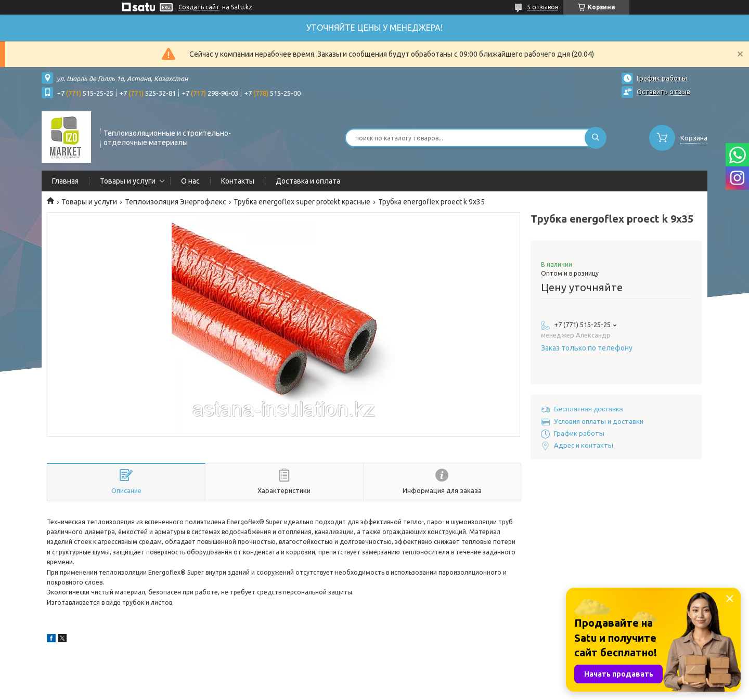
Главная (65, 181)
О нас (190, 181)
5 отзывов (543, 7)
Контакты (238, 181)
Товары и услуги (128, 181)
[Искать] (596, 138)
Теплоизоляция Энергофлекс (176, 202)
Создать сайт (199, 7)
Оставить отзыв (663, 92)
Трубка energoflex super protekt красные (302, 202)
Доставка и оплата (308, 181)
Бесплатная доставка (589, 409)
